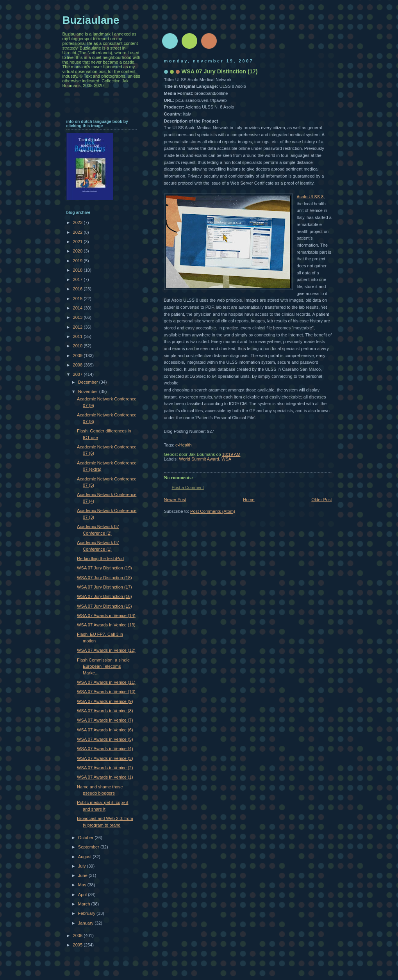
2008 (79, 365)
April (83, 895)
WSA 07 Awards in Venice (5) (105, 739)
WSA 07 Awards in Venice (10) (106, 692)
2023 (79, 222)
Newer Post (175, 500)
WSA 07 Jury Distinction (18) (104, 578)
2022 (79, 232)
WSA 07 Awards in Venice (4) (105, 749)
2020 (79, 251)
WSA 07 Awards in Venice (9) (105, 701)
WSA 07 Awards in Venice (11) (106, 682)
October (86, 838)
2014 (79, 308)
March (85, 904)
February (87, 913)
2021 (79, 242)
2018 (79, 270)
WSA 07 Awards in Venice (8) (105, 711)
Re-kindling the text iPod (100, 558)
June (83, 875)
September (89, 847)
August (85, 857)
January (86, 923)
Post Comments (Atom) (213, 511)
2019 (79, 261)
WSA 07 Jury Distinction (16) (104, 596)
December (89, 382)
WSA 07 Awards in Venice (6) (105, 730)
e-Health (184, 445)
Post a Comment (188, 487)
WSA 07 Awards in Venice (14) (106, 615)
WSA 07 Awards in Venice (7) (105, 720)
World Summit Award (199, 459)
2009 (79, 356)
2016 (79, 289)
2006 (79, 936)
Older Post (321, 500)
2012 (79, 327)
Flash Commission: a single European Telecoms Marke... (103, 666)
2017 (79, 279)
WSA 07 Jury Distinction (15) (104, 606)
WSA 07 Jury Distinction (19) (104, 568)
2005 (79, 945)
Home (249, 500)
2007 (79, 374)
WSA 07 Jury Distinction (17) (104, 587)
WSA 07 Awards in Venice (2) (105, 768)
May (83, 885)
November (89, 391)
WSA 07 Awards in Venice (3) (105, 758)
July (83, 866)
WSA (226, 459)
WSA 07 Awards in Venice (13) (106, 625)
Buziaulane (91, 20)
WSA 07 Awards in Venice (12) (106, 650)
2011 (79, 336)
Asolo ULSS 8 (310, 197)
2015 (79, 299)
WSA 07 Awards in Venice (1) (105, 777)
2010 (79, 346)
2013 (79, 317)
